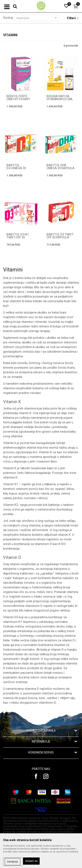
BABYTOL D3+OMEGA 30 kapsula (16, 168)
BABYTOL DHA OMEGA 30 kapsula (61, 167)
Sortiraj (8, 18)
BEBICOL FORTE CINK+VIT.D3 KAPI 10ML (18, 99)
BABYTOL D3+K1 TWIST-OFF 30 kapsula (18, 237)
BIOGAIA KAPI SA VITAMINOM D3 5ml (60, 98)
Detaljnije (13, 862)
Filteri (73, 18)
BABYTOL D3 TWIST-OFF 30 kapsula (60, 236)
